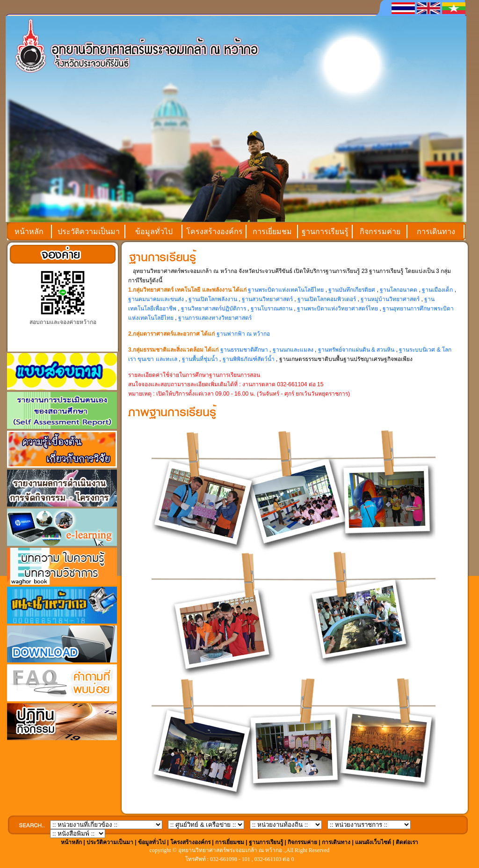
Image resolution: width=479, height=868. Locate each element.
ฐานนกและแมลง (293, 350)
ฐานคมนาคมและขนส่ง (157, 299)
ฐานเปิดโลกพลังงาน (213, 299)
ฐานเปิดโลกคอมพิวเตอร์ (327, 299)
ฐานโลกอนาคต (399, 290)
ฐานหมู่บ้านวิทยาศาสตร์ (390, 299)
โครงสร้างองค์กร (214, 232)
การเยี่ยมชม (272, 232)
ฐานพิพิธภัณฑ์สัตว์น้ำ (249, 359)
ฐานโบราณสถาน (272, 309)
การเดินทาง (436, 232)
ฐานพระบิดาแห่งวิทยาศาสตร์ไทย (337, 309)
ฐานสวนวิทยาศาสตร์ (267, 299)
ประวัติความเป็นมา (89, 232)
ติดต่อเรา (407, 842)
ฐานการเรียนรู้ (325, 232)
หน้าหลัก (29, 232)
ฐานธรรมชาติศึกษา (244, 350)
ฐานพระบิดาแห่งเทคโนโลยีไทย (286, 290)
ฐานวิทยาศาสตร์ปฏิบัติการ (214, 309)
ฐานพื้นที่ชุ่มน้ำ (200, 359)
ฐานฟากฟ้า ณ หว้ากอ (243, 334)
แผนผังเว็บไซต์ (373, 842)
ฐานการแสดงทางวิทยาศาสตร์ (215, 318)
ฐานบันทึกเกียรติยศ (352, 290)
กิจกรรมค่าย (380, 232)
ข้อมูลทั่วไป (154, 232)
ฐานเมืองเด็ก (438, 290)
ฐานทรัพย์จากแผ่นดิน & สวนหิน (356, 350)
